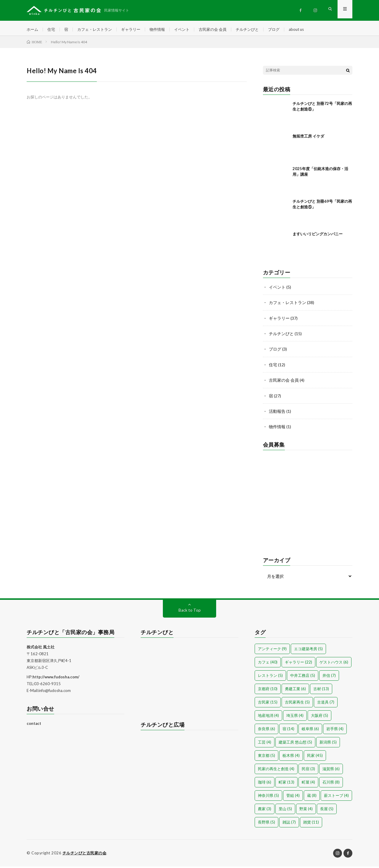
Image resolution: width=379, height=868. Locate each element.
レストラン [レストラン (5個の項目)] (270, 677)
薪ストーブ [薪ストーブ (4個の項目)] (336, 797)
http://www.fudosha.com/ (56, 679)
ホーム (33, 29)
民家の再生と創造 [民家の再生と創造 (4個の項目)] (276, 771)
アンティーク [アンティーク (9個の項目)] (272, 650)
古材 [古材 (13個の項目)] (321, 690)
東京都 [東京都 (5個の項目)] (266, 757)
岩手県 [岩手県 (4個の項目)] (335, 730)
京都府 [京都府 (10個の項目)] (268, 690)
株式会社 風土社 (41, 649)
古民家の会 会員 (222, 29)
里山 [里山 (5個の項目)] (285, 811)
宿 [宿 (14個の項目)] (288, 730)
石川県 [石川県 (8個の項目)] (331, 784)
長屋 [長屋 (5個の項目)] (327, 811)
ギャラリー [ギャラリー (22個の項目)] (298, 664)
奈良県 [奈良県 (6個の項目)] (266, 730)
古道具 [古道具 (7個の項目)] (326, 704)
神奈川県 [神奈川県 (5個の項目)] (268, 797)
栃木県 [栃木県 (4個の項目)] (291, 757)
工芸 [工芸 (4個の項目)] (265, 744)
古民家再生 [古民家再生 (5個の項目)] (297, 704)
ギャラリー (136, 29)
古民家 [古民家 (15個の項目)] (268, 704)
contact (34, 725)
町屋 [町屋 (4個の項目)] (308, 784)
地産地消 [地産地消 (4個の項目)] (268, 717)
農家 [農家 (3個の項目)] (265, 811)
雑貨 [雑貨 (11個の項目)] (311, 824)
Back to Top (190, 612)
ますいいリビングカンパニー (318, 237)
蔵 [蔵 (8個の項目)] (312, 797)
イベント (189, 29)
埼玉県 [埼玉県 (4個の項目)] (295, 717)
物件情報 (164, 29)
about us (310, 29)
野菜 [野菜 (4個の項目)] (306, 811)
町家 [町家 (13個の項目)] (286, 784)
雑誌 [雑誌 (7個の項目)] (289, 824)
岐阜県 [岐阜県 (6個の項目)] (310, 730)
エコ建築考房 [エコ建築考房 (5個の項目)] (308, 650)
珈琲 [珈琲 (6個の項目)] (265, 784)
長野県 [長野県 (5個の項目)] (266, 824)
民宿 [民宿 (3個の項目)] (308, 771)
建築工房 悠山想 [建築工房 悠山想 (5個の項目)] (295, 744)
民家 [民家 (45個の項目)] (315, 757)
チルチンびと (258, 29)
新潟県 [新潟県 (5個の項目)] (328, 744)
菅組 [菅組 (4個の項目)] (293, 797)
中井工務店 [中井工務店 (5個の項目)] (303, 677)
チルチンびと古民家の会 (85, 855)
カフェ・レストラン (98, 29)
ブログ (286, 29)
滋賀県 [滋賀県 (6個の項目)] (331, 771)
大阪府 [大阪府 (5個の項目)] (319, 717)
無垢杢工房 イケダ (308, 139)
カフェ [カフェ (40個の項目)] (268, 664)
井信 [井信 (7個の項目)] (329, 677)
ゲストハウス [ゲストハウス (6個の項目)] (334, 664)
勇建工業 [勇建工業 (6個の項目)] (295, 690)
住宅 (52, 29)
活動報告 (277, 413)
